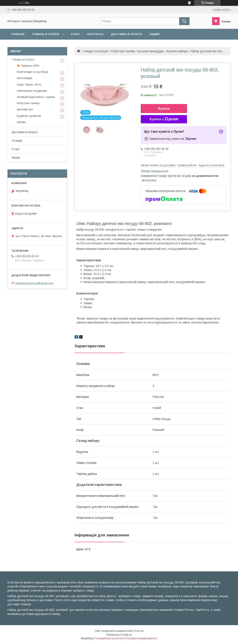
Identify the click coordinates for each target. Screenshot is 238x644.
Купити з (164, 119)
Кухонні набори (177, 51)
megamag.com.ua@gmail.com (34, 283)
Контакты (95, 34)
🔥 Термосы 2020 (28, 66)
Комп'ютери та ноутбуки (32, 72)
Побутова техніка (123, 51)
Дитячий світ (25, 109)
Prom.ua (139, 631)
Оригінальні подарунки (32, 91)
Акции (155, 34)
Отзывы (17, 141)
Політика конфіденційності (141, 638)
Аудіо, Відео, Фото (29, 84)
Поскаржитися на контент (109, 638)
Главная (18, 34)
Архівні (21, 122)
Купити (164, 109)
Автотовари (24, 78)
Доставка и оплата (127, 34)
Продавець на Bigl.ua (119, 635)
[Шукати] (184, 21)
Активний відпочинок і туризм (36, 97)
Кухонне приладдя (151, 51)
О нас (75, 34)
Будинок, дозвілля (29, 116)
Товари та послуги (95, 51)
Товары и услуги (46, 34)
